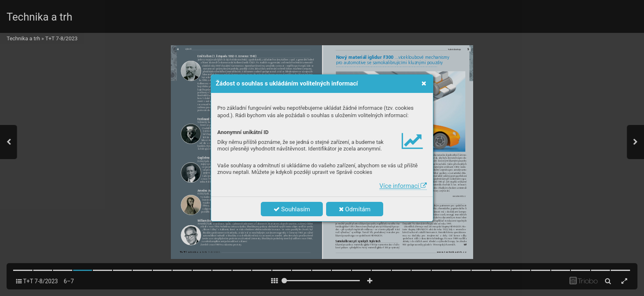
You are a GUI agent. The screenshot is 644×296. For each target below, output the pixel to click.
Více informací (403, 186)
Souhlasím (292, 209)
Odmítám (355, 209)
